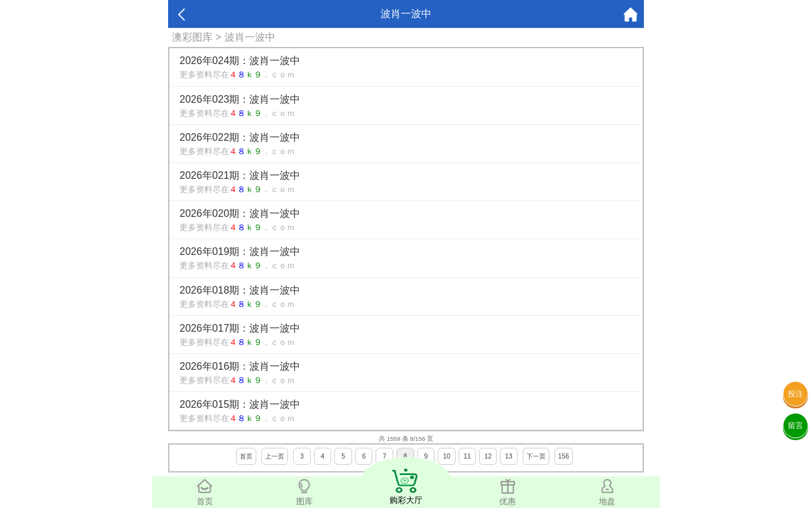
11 (468, 456)
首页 (246, 456)
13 (509, 456)
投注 (796, 394)
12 (488, 456)
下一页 (536, 456)
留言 (796, 426)
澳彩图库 (192, 37)
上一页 (275, 456)
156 (564, 456)
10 (447, 456)
